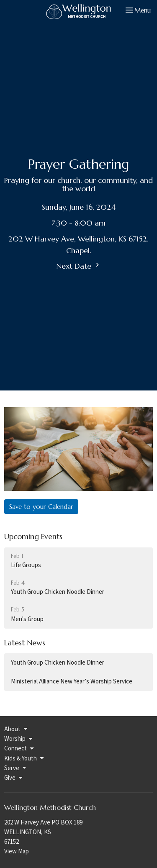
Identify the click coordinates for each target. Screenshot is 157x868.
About (17, 729)
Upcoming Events (33, 536)
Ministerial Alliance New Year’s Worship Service (72, 682)
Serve (16, 768)
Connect (20, 749)
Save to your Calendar (41, 507)
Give (14, 778)
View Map (17, 851)
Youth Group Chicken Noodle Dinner (58, 663)
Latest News (25, 643)
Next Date (79, 266)
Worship (19, 739)
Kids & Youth (25, 759)
